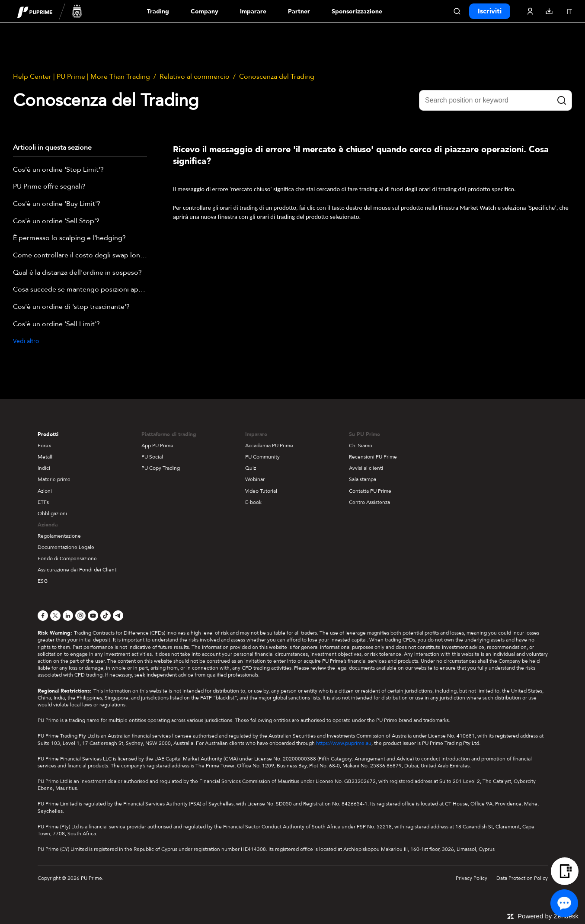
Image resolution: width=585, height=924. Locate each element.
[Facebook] (43, 616)
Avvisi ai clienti (366, 468)
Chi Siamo (361, 446)
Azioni (45, 491)
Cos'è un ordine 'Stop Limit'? (58, 170)
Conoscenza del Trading (277, 77)
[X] (55, 616)
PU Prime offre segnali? (49, 187)
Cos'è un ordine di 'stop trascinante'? (71, 307)
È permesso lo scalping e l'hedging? (69, 238)
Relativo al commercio (195, 77)
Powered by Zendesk (548, 916)
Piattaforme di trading (169, 434)
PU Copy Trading (161, 468)
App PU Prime (157, 446)
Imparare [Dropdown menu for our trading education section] (253, 11)
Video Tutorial (261, 491)
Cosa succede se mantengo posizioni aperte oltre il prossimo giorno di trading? (80, 290)
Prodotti (48, 434)
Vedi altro (26, 341)
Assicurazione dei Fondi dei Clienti (78, 570)
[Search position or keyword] (495, 100)
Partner (299, 11)
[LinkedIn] (68, 616)
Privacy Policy (472, 878)
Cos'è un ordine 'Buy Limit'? (57, 204)
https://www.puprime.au (344, 743)
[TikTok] (105, 616)
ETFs (43, 502)
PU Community (262, 457)
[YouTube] (93, 616)
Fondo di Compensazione (67, 558)
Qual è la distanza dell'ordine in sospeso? (77, 273)
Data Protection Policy (522, 878)
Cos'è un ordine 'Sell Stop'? (56, 221)
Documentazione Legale (66, 547)
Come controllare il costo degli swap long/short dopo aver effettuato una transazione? (80, 256)
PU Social (152, 457)
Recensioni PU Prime (373, 457)
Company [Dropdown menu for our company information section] (205, 11)
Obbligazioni (52, 513)
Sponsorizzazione (357, 11)
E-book (253, 502)
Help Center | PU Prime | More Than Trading (82, 77)
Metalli (46, 457)
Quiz (251, 468)
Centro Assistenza (369, 502)
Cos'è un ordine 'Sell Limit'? (56, 324)
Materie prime (54, 479)
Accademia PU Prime (269, 446)
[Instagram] (80, 616)
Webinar (255, 479)
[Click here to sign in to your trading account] (530, 11)
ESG (43, 581)
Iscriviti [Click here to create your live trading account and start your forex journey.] (490, 11)
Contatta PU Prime (370, 491)
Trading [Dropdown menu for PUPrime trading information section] (158, 11)
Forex (44, 446)
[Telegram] (118, 616)
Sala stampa (363, 479)
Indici (44, 468)
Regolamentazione (59, 536)
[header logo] (50, 11)
